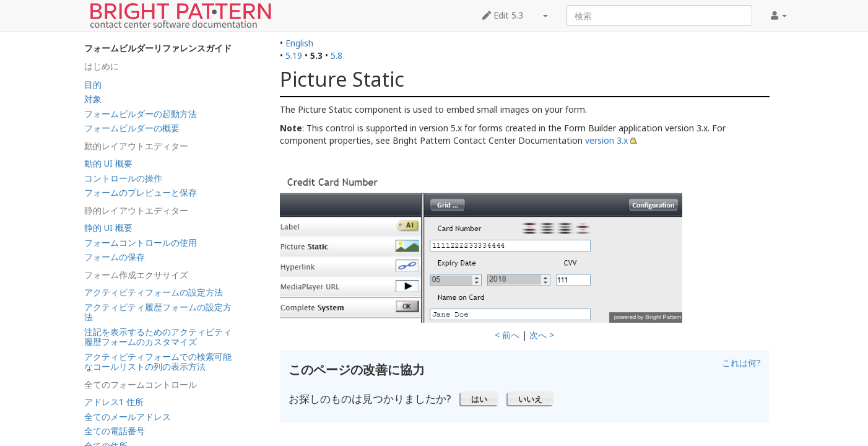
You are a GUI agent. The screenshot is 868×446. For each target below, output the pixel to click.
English (299, 43)
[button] (480, 398)
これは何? (741, 363)
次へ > (542, 335)
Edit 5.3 (503, 15)
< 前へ (507, 335)
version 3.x (606, 140)
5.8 (336, 55)
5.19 (294, 55)
